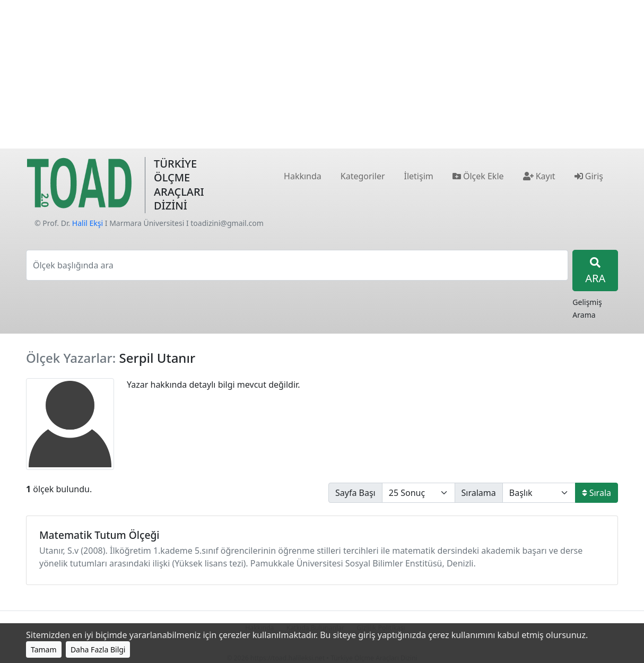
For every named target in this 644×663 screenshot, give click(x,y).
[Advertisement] (322, 74)
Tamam (44, 649)
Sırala (597, 493)
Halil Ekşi (88, 223)
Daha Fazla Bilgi (98, 649)
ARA (595, 271)
